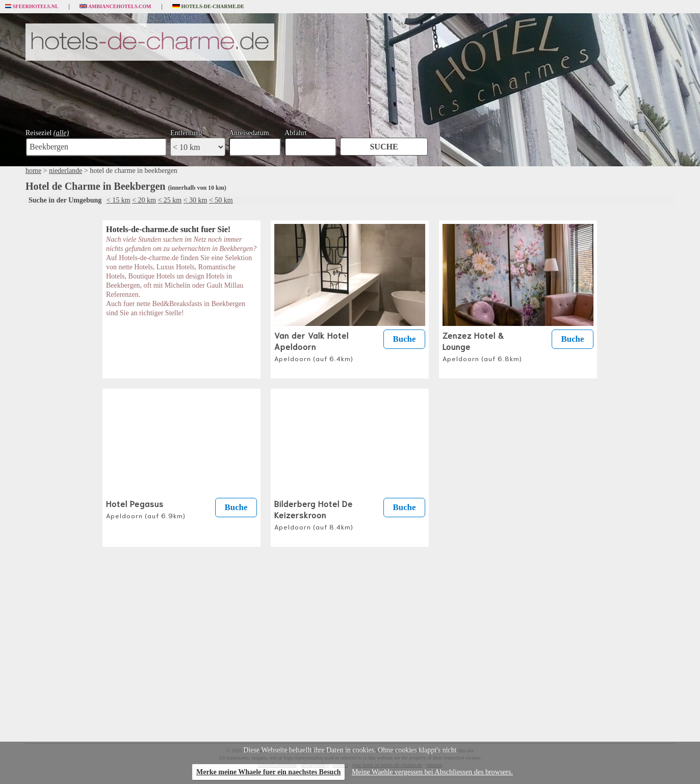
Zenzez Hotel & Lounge (482, 346)
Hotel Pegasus (146, 509)
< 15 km (119, 200)
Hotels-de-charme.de (209, 7)
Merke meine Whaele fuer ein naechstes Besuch (268, 772)
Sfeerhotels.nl (32, 7)
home (33, 171)
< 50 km (221, 200)
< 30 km (196, 200)
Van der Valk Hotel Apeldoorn (314, 346)
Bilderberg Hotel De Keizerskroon (314, 514)
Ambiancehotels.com (115, 7)
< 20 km (144, 200)
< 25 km (170, 200)
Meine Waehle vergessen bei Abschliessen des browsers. (432, 772)
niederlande (66, 171)
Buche (405, 339)
